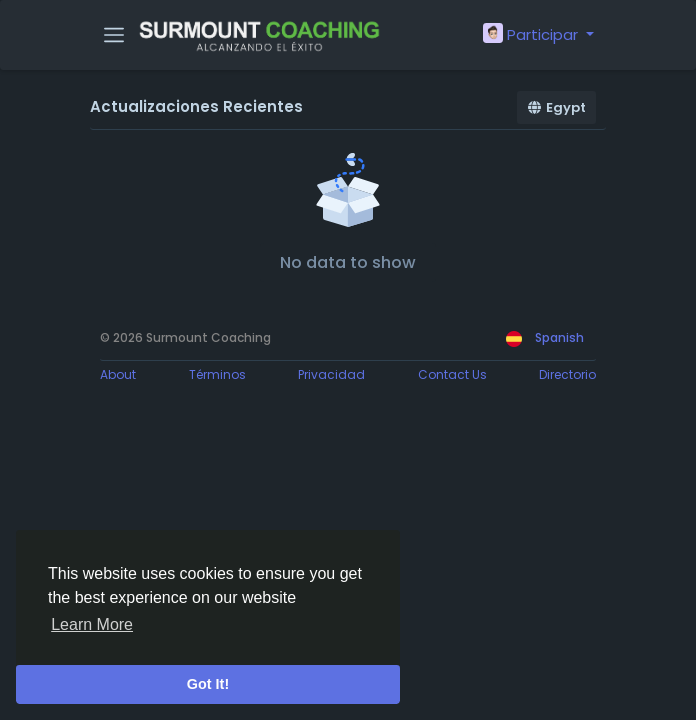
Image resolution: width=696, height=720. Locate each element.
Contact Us (452, 374)
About (118, 374)
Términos (217, 374)
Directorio (567, 374)
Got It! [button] (208, 684)
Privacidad (331, 374)
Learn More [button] (92, 624)
